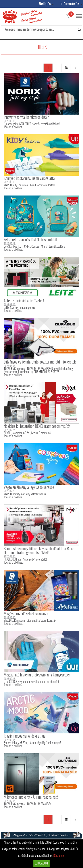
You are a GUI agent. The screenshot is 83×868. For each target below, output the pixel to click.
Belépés (45, 4)
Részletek (59, 856)
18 (66, 68)
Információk (70, 4)
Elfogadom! (41, 864)
